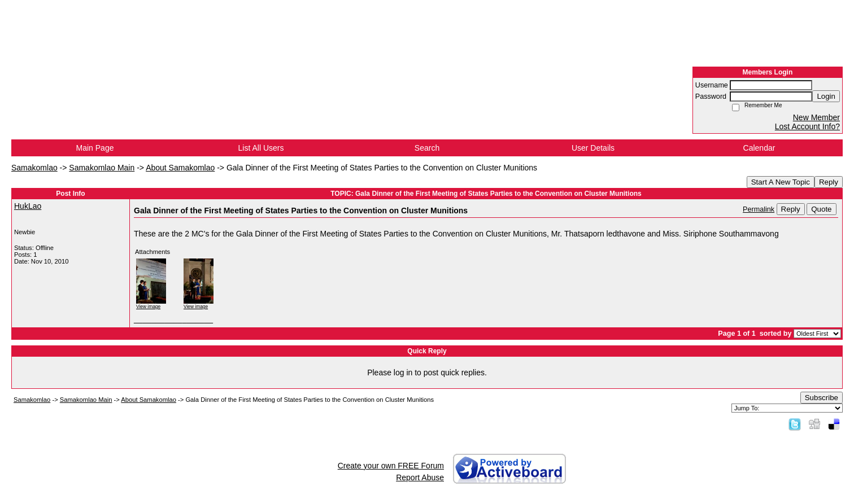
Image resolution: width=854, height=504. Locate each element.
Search (427, 148)
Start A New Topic (781, 182)
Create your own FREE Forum (391, 466)
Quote (821, 209)
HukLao (28, 206)
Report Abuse (420, 477)
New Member (816, 117)
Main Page (95, 148)
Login (826, 96)
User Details (593, 148)
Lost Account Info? (807, 126)
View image (148, 306)
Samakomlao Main (102, 168)
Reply (829, 182)
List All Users (261, 148)
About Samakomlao (180, 168)
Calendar (759, 148)
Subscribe (822, 398)
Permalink (759, 209)
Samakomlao (34, 168)
